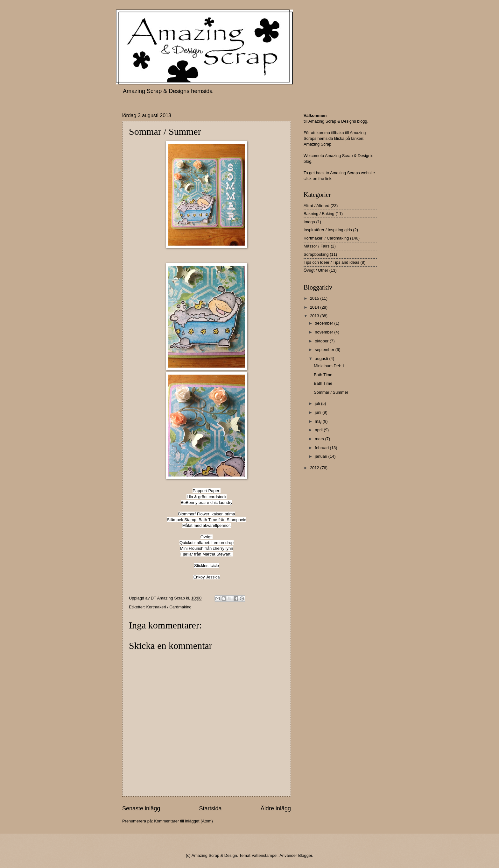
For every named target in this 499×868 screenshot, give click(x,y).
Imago (309, 222)
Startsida (210, 808)
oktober (322, 341)
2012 (315, 468)
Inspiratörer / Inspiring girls (328, 230)
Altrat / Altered (316, 206)
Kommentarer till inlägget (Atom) (183, 821)
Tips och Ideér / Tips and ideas (331, 262)
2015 (315, 298)
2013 (315, 316)
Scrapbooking (316, 254)
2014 (315, 307)
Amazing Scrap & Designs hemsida (168, 91)
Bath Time (323, 375)
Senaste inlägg (141, 808)
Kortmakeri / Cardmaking (169, 607)
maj (319, 421)
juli (318, 403)
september (325, 350)
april (319, 430)
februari (322, 448)
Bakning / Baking (319, 214)
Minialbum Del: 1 (329, 366)
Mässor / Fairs (317, 246)
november (324, 332)
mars (320, 439)
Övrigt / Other (316, 270)
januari (321, 456)
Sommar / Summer (331, 392)
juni (319, 412)
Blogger (305, 855)
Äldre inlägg (276, 808)
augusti (322, 359)
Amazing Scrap (317, 144)
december (324, 323)
